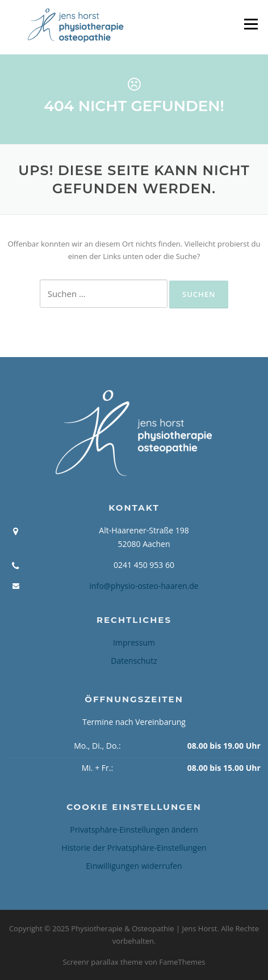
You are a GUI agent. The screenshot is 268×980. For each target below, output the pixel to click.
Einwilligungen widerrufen (134, 866)
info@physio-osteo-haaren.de (144, 586)
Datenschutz (134, 661)
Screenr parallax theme (102, 962)
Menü (251, 24)
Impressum (134, 642)
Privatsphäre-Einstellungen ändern (134, 830)
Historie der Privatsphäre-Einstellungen (134, 848)
